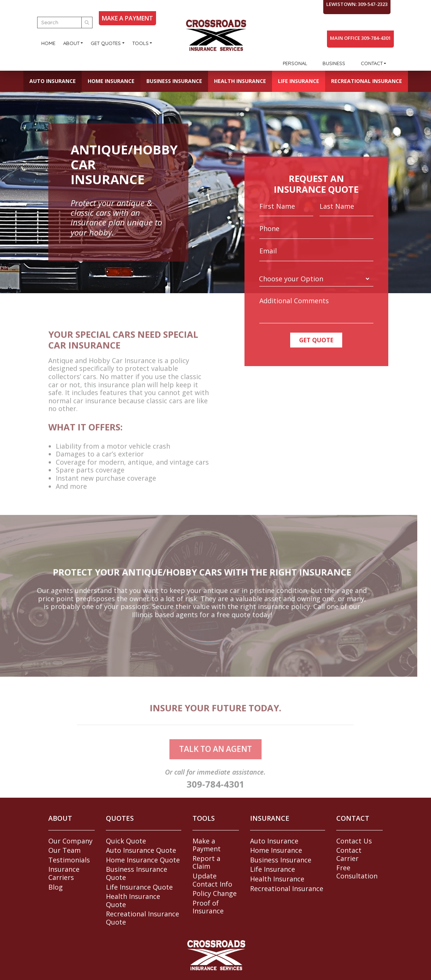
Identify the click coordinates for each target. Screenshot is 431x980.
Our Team (64, 850)
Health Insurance (240, 81)
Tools (140, 43)
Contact (372, 63)
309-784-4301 (215, 797)
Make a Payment (207, 845)
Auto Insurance (53, 81)
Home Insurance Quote (143, 860)
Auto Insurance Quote (141, 850)
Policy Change (215, 893)
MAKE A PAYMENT (127, 18)
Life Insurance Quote (139, 887)
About (71, 43)
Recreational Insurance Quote (142, 918)
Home (48, 43)
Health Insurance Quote (133, 900)
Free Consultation (357, 872)
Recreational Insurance (367, 81)
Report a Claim (206, 862)
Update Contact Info (212, 880)
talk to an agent (215, 762)
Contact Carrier (349, 854)
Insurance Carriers (64, 873)
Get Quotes (106, 43)
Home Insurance (111, 81)
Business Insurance (174, 81)
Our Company (70, 841)
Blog (56, 887)
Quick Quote (126, 841)
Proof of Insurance (208, 907)
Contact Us (354, 841)
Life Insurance (299, 81)
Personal (295, 63)
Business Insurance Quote (137, 873)
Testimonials (69, 860)
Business (334, 63)
